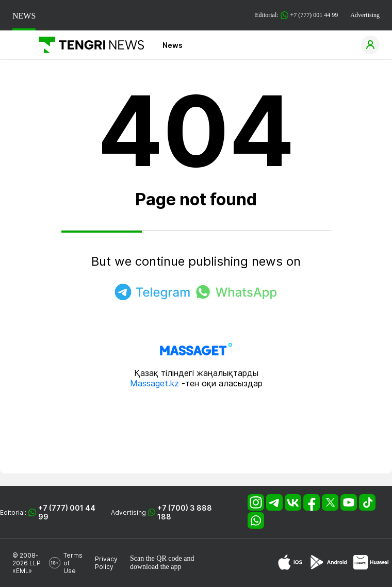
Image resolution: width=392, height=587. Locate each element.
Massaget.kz (154, 383)
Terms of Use (73, 563)
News (173, 45)
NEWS (24, 16)
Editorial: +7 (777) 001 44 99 (296, 15)
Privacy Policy (106, 563)
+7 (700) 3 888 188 (185, 512)
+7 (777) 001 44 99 (67, 512)
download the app (156, 567)
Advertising (365, 15)
